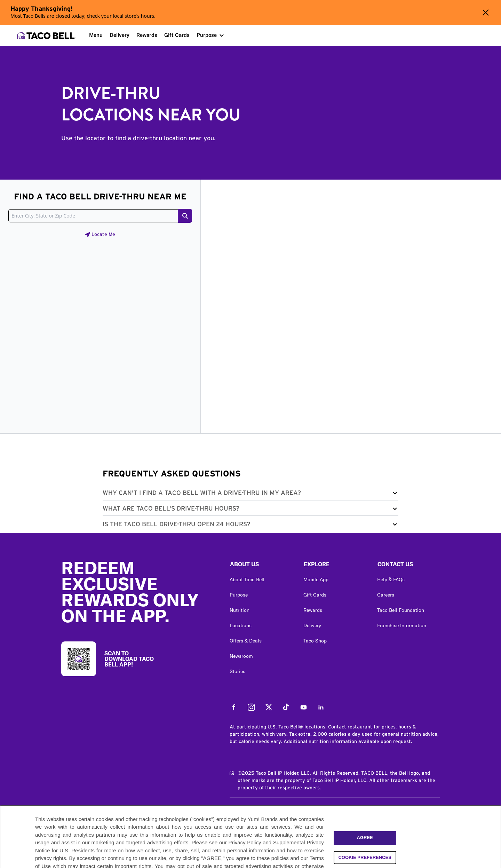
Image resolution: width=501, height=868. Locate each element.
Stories (237, 671)
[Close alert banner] (486, 13)
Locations (241, 625)
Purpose (207, 35)
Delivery (120, 35)
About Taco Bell (247, 579)
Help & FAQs (391, 579)
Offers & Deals (246, 641)
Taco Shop (315, 641)
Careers (386, 595)
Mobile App (316, 579)
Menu (96, 35)
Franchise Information (402, 625)
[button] (250, 494)
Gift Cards (177, 35)
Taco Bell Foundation (401, 610)
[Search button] (185, 216)
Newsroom (241, 656)
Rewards (147, 35)
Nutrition (240, 610)
